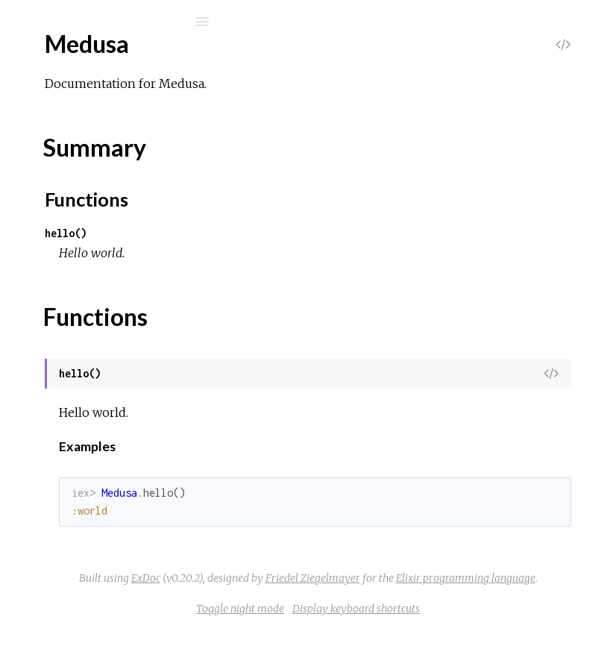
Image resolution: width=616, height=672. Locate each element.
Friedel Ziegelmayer (384, 598)
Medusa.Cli (75, 302)
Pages (53, 116)
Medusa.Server (87, 463)
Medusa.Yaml (81, 523)
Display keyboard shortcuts (468, 649)
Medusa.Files (81, 362)
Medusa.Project (88, 423)
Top (65, 223)
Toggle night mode (352, 649)
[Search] (112, 22)
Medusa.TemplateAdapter (114, 503)
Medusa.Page (82, 402)
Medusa (68, 199)
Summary (80, 240)
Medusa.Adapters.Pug (103, 282)
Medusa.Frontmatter (101, 382)
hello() (289, 233)
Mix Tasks (63, 156)
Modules (62, 136)
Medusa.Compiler (92, 322)
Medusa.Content (90, 342)
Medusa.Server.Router (105, 483)
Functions (91, 256)
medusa (63, 61)
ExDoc (424, 578)
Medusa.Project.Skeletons (114, 443)
